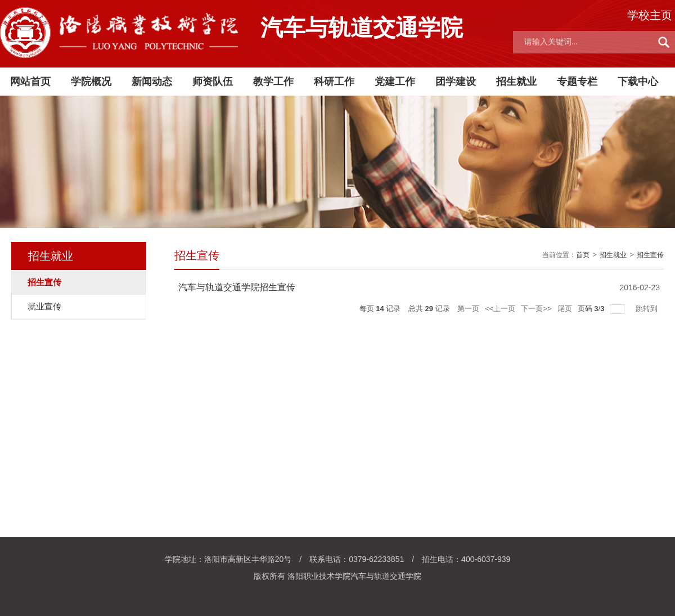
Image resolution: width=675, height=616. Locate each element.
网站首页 (30, 82)
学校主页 (650, 15)
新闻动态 (152, 82)
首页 (583, 255)
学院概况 (91, 82)
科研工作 (334, 82)
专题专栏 (577, 82)
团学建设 (456, 82)
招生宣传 (650, 255)
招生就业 (516, 82)
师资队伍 (213, 82)
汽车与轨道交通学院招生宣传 (237, 287)
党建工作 (395, 82)
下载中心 (638, 82)
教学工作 (273, 82)
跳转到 (648, 309)
